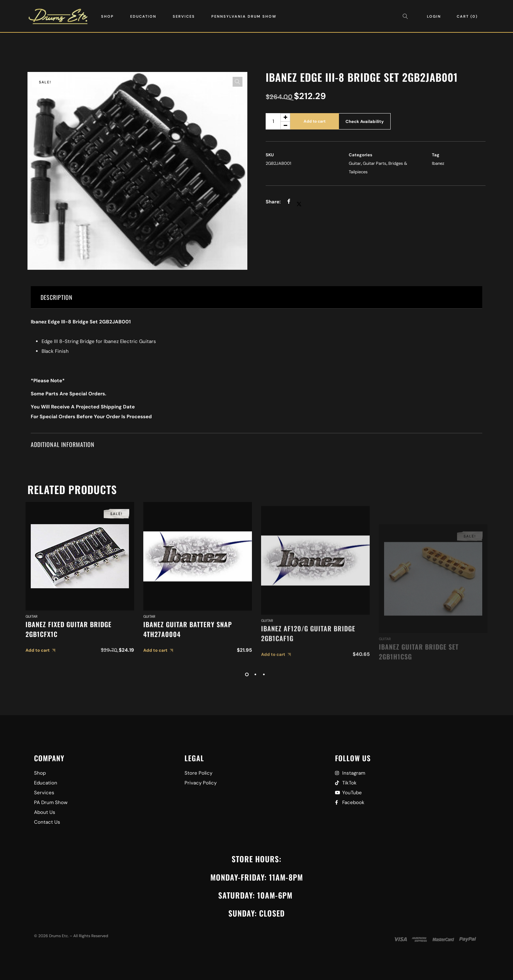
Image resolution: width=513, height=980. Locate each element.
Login (434, 16)
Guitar (355, 163)
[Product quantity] (278, 121)
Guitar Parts (375, 163)
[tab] (256, 297)
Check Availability (365, 121)
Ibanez (438, 163)
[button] (238, 82)
